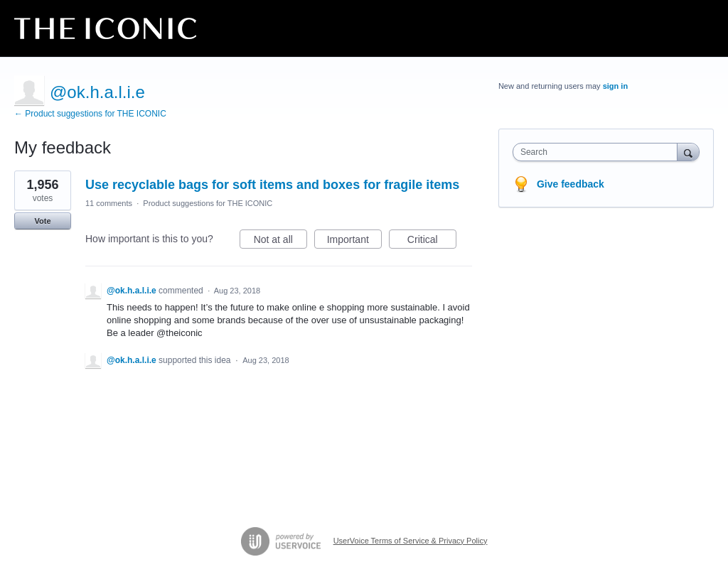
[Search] (688, 152)
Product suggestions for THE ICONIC (208, 203)
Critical (432, 242)
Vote (42, 221)
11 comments (109, 203)
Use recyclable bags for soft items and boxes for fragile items (272, 185)
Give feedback (571, 184)
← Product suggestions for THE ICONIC (90, 114)
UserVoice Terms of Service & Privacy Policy (411, 541)
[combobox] (598, 152)
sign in (615, 86)
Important (354, 242)
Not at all (280, 242)
